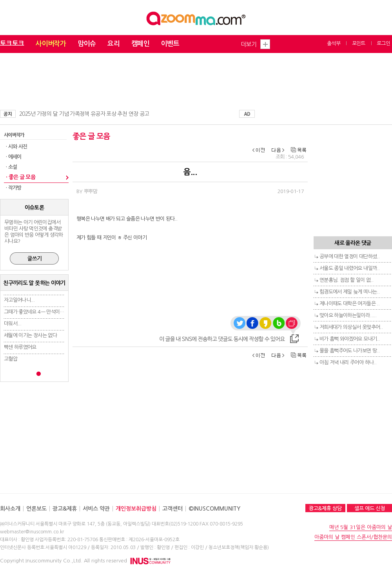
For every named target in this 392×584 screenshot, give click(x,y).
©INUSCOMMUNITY (214, 509)
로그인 (383, 43)
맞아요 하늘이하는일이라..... (348, 315)
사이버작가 (51, 44)
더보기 (249, 44)
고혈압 (11, 359)
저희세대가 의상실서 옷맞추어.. (351, 327)
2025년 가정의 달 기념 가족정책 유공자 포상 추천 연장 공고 (84, 114)
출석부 (334, 43)
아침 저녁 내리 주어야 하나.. (348, 362)
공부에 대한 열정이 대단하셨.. (349, 256)
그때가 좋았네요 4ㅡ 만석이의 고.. (38, 312)
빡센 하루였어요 (20, 347)
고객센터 (172, 509)
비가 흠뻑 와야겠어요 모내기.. (349, 339)
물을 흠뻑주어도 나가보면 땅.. (349, 351)
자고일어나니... (19, 300)
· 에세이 (14, 157)
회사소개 (10, 509)
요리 (113, 44)
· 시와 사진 (16, 147)
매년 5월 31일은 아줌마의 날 (361, 527)
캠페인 (140, 44)
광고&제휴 (65, 509)
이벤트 (170, 44)
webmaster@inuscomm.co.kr (32, 532)
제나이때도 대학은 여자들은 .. (349, 304)
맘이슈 (87, 44)
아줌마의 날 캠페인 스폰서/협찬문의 (353, 537)
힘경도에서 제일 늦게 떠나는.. (349, 292)
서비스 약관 (96, 509)
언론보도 (36, 509)
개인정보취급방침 (136, 509)
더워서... (13, 324)
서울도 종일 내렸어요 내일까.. (349, 268)
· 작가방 (14, 188)
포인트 (359, 43)
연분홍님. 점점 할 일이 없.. (346, 280)
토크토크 (12, 44)
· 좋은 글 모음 (21, 177)
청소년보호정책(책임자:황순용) (239, 547)
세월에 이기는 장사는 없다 (30, 335)
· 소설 (11, 167)
